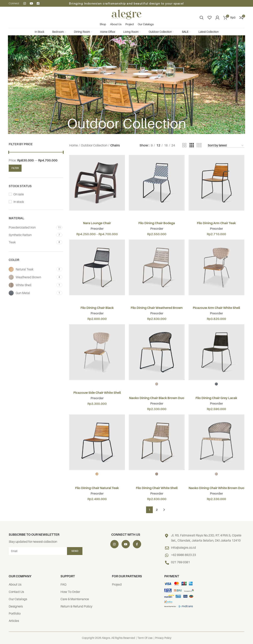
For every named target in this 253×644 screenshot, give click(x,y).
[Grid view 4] (199, 145)
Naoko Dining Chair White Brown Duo (216, 488)
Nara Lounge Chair (97, 223)
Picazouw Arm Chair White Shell (216, 308)
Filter (15, 168)
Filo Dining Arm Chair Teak (216, 223)
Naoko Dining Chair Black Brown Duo (157, 398)
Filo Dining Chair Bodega (157, 223)
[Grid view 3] (192, 145)
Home (74, 145)
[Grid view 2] (184, 145)
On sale (19, 194)
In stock (19, 202)
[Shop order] (226, 146)
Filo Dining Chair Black (97, 308)
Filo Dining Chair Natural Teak (97, 488)
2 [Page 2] (157, 510)
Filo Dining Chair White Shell (157, 488)
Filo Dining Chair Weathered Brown (157, 308)
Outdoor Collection (94, 145)
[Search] (202, 18)
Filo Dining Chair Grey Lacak (216, 398)
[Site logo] (126, 14)
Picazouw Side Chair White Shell (97, 393)
